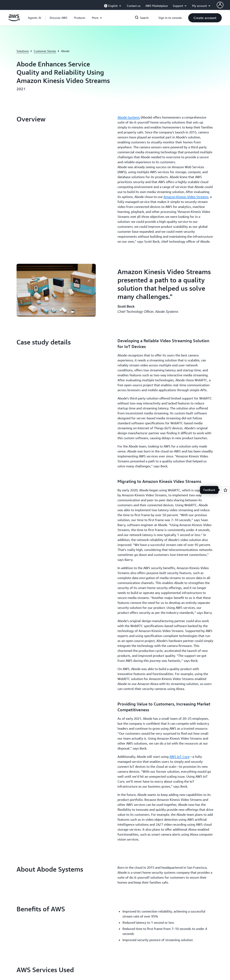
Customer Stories (45, 51)
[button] (59, 18)
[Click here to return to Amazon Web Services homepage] (14, 20)
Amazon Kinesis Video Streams (186, 197)
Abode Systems (129, 117)
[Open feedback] (225, 490)
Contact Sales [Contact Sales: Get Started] (127, 722)
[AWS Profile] (220, 5)
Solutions (23, 51)
